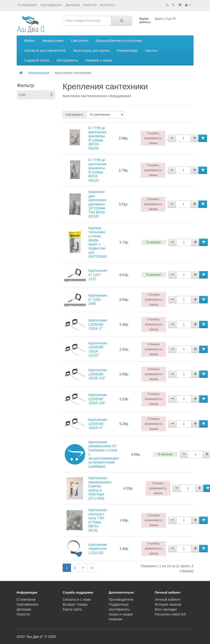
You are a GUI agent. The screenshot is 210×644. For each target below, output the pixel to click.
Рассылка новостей (170, 614)
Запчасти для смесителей (45, 50)
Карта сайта (72, 609)
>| (92, 568)
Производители (121, 599)
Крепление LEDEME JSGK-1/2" (98, 374)
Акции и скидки (121, 614)
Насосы (151, 50)
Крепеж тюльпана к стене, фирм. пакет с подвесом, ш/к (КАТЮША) (98, 242)
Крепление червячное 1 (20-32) (98, 549)
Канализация (127, 50)
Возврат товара (75, 604)
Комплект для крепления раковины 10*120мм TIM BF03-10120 (97, 204)
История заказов (168, 604)
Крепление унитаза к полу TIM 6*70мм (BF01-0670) (98, 520)
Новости (90, 5)
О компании (27, 5)
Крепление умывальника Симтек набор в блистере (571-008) (100, 488)
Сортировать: (75, 115)
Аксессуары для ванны (91, 50)
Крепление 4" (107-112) (98, 275)
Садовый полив (37, 60)
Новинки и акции (99, 60)
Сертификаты (51, 5)
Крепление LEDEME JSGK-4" (98, 424)
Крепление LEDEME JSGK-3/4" (98, 399)
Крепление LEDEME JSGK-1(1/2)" (98, 349)
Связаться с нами (77, 599)
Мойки (29, 41)
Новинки (116, 619)
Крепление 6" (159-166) (98, 299)
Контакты (107, 5)
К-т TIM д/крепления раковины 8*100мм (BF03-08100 (97, 138)
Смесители (80, 41)
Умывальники (53, 41)
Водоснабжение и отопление (119, 41)
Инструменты (67, 60)
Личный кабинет (168, 599)
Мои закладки (166, 609)
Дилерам (73, 5)
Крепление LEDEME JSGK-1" (98, 324)
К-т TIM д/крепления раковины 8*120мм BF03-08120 (97, 170)
